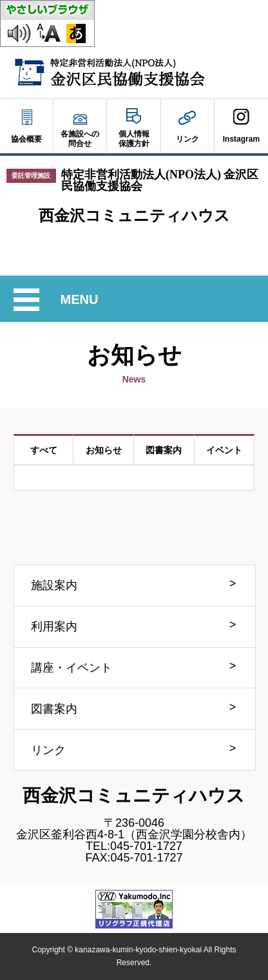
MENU (81, 300)
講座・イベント (72, 668)
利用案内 (54, 627)
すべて (44, 450)
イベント (224, 450)
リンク (48, 750)
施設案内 (54, 585)
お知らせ (104, 450)
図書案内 (164, 450)
